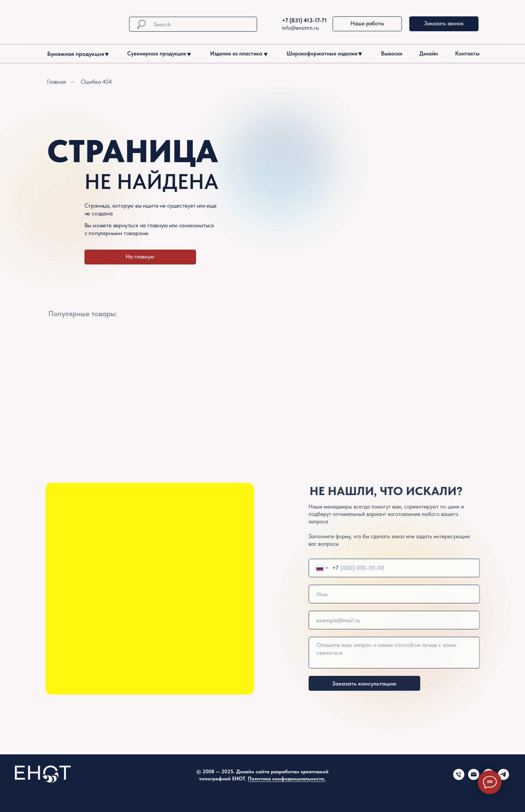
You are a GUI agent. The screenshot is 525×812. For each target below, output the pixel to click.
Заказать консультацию (399, 683)
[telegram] (503, 778)
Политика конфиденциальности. (287, 779)
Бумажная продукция (76, 54)
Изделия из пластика (236, 54)
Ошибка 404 (96, 82)
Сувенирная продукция (157, 54)
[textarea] (429, 653)
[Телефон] (459, 778)
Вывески (392, 54)
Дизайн (429, 54)
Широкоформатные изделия (322, 54)
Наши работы (367, 23)
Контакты (467, 54)
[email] (429, 620)
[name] (429, 594)
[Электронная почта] (474, 778)
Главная (56, 82)
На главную (140, 257)
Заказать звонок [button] (444, 23)
